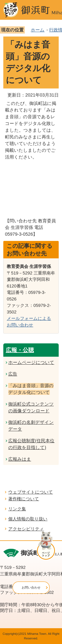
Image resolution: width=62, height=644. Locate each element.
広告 (13, 374)
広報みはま (20, 459)
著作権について (24, 499)
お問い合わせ (31, 588)
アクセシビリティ (26, 529)
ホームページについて (31, 362)
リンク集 (17, 509)
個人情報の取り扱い (28, 519)
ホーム (38, 30)
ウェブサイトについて (31, 492)
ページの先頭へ (48, 545)
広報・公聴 (20, 350)
